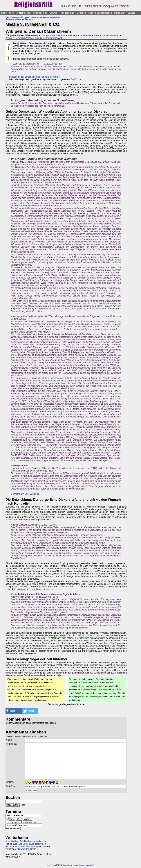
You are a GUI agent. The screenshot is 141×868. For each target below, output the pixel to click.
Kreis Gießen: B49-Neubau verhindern (24, 841)
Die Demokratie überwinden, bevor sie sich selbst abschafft (26, 845)
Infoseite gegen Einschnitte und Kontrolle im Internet (35, 77)
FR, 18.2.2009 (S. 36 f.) (46, 597)
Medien (19, 19)
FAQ (92, 865)
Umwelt (53, 13)
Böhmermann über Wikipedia (25, 494)
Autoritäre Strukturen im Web (49, 38)
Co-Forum (76, 79)
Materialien (120, 13)
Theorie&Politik (67, 13)
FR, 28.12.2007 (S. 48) (51, 64)
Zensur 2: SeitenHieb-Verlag (19, 38)
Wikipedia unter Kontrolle (80, 35)
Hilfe (23, 805)
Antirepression (24, 13)
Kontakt (76, 865)
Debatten (81, 13)
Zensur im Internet (51, 17)
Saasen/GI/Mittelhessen (100, 13)
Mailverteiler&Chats (26, 849)
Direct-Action (8, 13)
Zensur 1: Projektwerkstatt (107, 35)
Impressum (84, 865)
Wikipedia (29, 19)
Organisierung (40, 13)
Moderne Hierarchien (31, 17)
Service (131, 13)
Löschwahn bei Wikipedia (53, 35)
